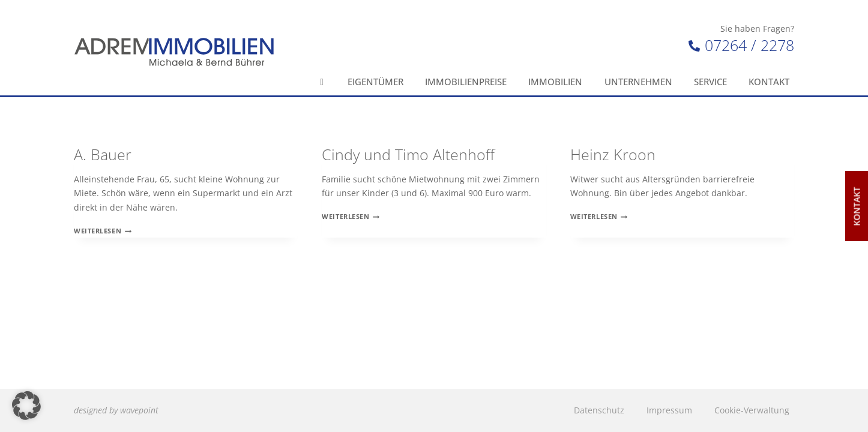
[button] (26, 406)
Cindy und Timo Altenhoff (408, 154)
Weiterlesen (103, 231)
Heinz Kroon (613, 154)
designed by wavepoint (116, 410)
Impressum (669, 410)
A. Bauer (103, 154)
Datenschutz (599, 410)
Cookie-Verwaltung (752, 410)
